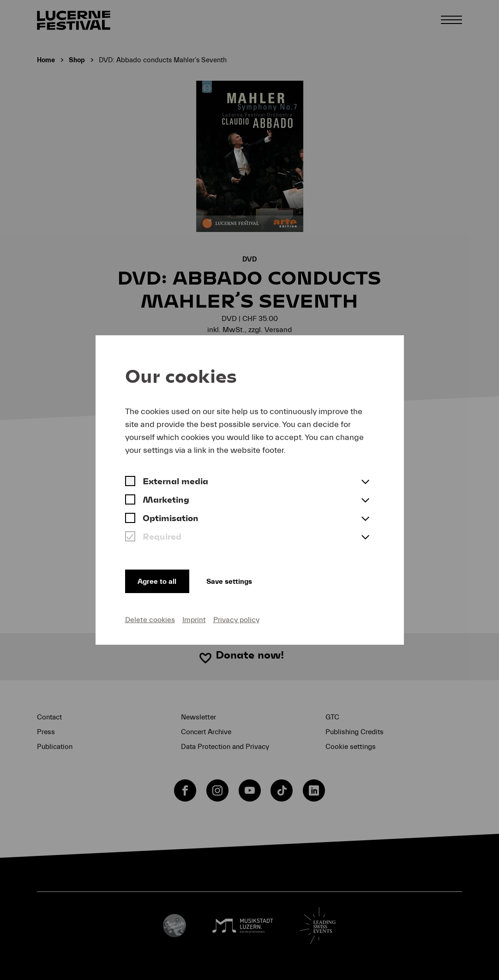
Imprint (194, 619)
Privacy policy (236, 619)
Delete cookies (150, 619)
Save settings (240, 580)
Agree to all (159, 580)
